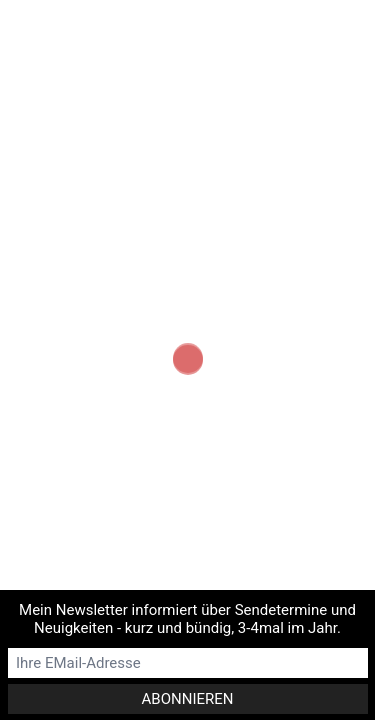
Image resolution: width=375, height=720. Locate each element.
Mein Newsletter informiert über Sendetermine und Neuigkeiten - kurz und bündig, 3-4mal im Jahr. (187, 619)
